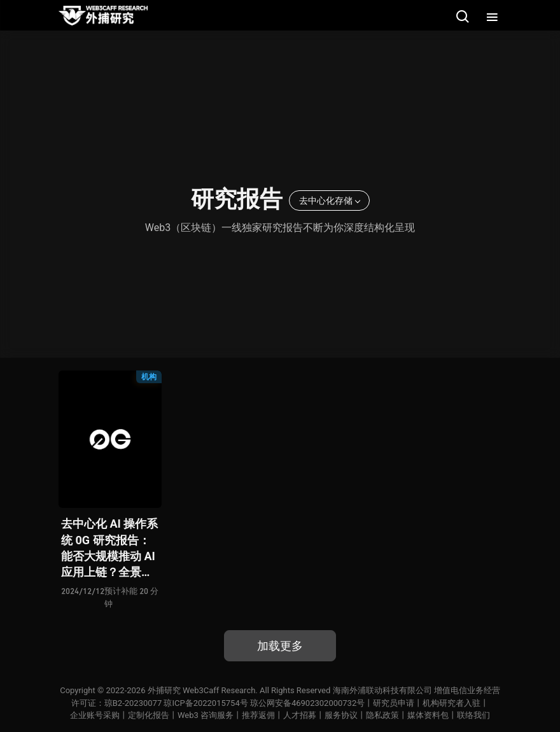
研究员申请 (394, 703)
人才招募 (300, 715)
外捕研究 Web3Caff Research (202, 690)
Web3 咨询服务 (206, 715)
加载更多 (280, 646)
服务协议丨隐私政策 (362, 715)
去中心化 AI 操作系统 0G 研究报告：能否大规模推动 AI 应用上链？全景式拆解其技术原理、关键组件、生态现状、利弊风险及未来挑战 (109, 548)
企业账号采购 (95, 715)
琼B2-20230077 (133, 703)
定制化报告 (149, 715)
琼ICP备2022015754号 (206, 703)
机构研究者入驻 (451, 703)
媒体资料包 (428, 715)
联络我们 (473, 715)
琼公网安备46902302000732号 (307, 703)
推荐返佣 (258, 715)
